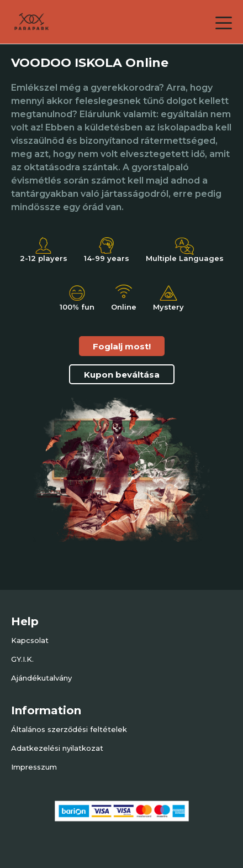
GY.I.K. (22, 659)
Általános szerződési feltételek (69, 729)
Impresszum (34, 767)
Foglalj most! (122, 346)
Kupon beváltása (122, 375)
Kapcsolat (30, 640)
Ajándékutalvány (41, 678)
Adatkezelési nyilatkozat (57, 748)
